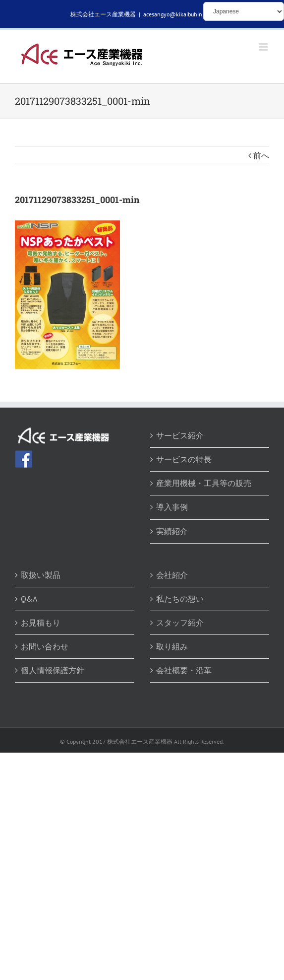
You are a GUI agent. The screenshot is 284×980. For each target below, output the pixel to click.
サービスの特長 (184, 459)
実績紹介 (172, 531)
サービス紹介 (180, 435)
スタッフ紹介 (180, 623)
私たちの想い (180, 599)
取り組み (172, 646)
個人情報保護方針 (53, 670)
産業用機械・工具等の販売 (204, 483)
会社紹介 (172, 575)
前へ (261, 155)
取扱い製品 (41, 575)
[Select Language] (244, 11)
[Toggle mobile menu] (264, 47)
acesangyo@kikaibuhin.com (179, 14)
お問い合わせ (45, 646)
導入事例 (172, 507)
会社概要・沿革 (184, 670)
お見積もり (41, 623)
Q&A (29, 599)
